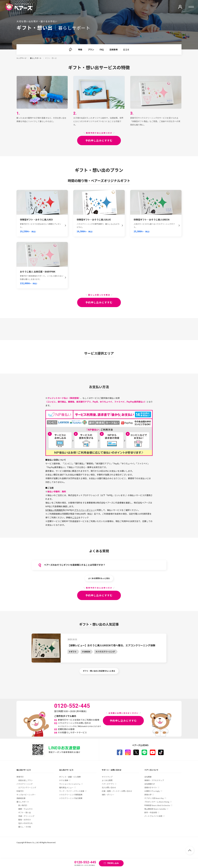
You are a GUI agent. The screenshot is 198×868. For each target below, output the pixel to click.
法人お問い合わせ (109, 787)
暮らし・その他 (25, 827)
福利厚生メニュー (66, 787)
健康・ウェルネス (25, 809)
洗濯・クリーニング (26, 816)
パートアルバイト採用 (153, 816)
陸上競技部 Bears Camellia (155, 809)
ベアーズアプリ (108, 784)
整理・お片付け (25, 820)
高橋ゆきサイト (151, 787)
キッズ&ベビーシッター (26, 795)
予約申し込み (113, 863)
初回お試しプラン (25, 780)
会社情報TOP (150, 784)
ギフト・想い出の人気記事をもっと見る (99, 671)
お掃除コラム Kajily (152, 791)
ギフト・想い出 (25, 812)
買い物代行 (23, 805)
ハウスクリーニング (25, 784)
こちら (75, 517)
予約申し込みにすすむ (99, 140)
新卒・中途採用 (151, 812)
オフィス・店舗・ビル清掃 (70, 777)
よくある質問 (107, 780)
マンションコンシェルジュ (70, 784)
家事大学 (148, 795)
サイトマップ (107, 777)
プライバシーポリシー (84, 510)
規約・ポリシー (108, 795)
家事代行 (20, 777)
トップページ (21, 58)
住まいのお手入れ (25, 823)
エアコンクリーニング (27, 787)
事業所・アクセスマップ (154, 780)
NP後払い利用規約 (54, 510)
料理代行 (20, 791)
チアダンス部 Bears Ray (154, 798)
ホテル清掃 (64, 780)
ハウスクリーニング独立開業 (71, 798)
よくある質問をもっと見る (99, 578)
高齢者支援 (21, 798)
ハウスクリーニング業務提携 (71, 795)
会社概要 (148, 777)
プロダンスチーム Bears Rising (157, 802)
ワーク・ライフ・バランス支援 (72, 791)
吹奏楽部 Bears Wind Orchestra (157, 805)
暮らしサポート (36, 58)
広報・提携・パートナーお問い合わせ (117, 791)
